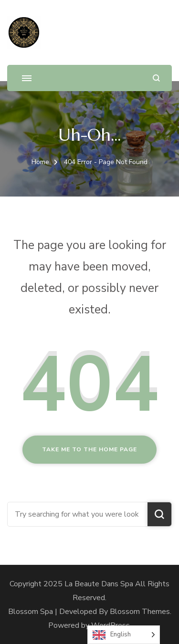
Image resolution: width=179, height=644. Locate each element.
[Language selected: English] (124, 635)
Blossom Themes (140, 612)
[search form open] (156, 78)
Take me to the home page (89, 449)
